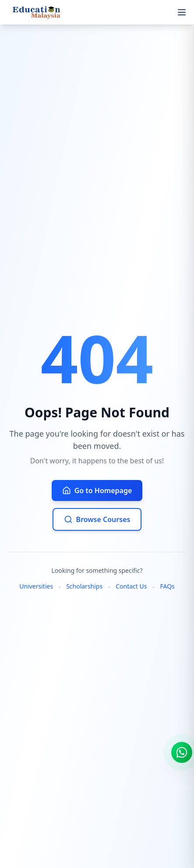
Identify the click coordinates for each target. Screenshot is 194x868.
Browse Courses (97, 519)
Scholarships (84, 586)
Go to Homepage (97, 490)
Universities (36, 586)
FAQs (167, 586)
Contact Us (131, 586)
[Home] (38, 12)
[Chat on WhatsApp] (182, 752)
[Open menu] (182, 12)
